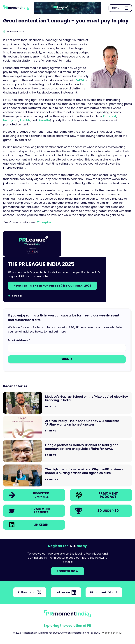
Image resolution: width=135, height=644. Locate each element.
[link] (68, 8)
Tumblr (25, 120)
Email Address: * (19, 340)
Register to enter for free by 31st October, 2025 (52, 286)
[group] (68, 8)
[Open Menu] (120, 8)
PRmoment (104, 592)
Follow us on (30, 592)
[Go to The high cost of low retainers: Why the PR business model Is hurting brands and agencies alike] (67, 475)
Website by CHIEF (112, 633)
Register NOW (68, 571)
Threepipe (44, 222)
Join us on (66, 592)
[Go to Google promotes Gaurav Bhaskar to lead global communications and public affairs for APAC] (67, 451)
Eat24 (80, 80)
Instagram (11, 120)
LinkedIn (44, 120)
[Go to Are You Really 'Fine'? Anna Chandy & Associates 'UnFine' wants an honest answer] (67, 427)
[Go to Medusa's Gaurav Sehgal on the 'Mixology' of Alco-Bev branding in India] (67, 403)
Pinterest (110, 116)
